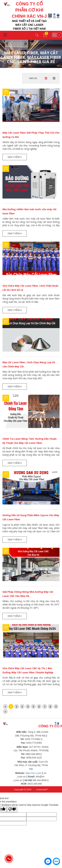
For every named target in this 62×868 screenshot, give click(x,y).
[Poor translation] (12, 809)
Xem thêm (15, 157)
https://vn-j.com (33, 773)
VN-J (34, 789)
